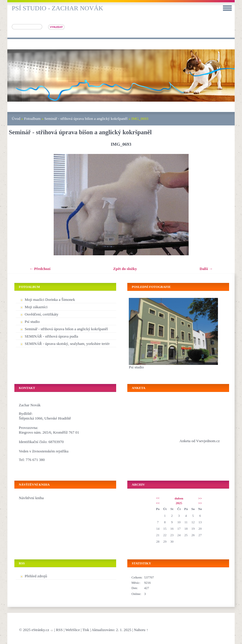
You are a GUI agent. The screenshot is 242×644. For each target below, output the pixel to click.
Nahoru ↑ (141, 630)
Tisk (86, 630)
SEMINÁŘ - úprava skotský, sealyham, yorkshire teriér (67, 344)
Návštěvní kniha (31, 498)
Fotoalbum (32, 119)
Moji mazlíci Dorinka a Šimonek (50, 300)
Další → (206, 269)
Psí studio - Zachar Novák (57, 8)
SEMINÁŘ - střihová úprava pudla (51, 336)
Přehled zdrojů (36, 576)
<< (158, 498)
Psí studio (32, 322)
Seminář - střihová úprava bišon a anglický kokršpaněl (86, 119)
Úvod (16, 119)
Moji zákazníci (36, 307)
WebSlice (73, 630)
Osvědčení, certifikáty (42, 314)
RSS (59, 630)
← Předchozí (40, 269)
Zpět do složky (125, 269)
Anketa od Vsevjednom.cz (200, 441)
